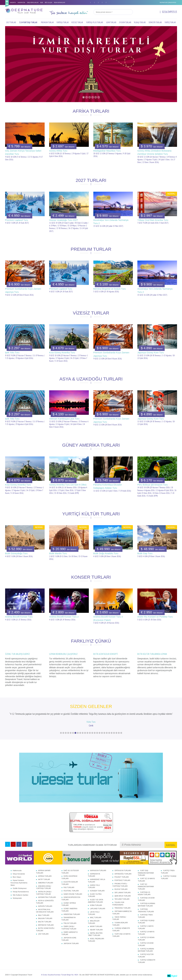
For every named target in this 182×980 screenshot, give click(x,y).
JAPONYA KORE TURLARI (69, 939)
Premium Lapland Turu (17, 220)
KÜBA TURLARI (96, 905)
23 (114, 733)
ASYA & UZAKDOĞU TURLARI (45, 902)
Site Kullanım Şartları (21, 895)
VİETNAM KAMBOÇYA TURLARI (122, 912)
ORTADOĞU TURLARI (123, 874)
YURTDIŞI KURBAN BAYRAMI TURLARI (146, 905)
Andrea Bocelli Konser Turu (19, 617)
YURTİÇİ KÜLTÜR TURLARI (146, 956)
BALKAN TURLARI (45, 918)
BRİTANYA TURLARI (46, 925)
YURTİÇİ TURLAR (170, 22)
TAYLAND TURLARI (122, 899)
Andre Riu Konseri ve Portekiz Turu (155, 617)
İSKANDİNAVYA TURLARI (69, 919)
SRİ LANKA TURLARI (123, 893)
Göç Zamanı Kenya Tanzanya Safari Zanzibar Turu (23, 152)
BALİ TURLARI (44, 915)
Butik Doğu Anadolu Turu (106, 553)
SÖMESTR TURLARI (155, 22)
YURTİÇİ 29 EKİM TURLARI (146, 944)
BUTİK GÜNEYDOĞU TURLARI (45, 929)
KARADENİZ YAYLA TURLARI (96, 881)
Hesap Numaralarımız (21, 892)
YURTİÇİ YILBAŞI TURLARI (169, 877)
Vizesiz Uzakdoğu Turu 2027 (64, 220)
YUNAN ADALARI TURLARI (120, 924)
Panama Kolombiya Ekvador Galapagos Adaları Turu (108, 486)
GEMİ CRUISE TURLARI (73, 894)
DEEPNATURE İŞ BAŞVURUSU (168, 2)
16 (97, 733)
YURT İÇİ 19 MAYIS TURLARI (146, 880)
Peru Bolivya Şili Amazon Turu (153, 485)
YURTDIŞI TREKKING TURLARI (146, 910)
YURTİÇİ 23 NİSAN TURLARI (146, 939)
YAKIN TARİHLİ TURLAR (119, 918)
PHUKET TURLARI (122, 877)
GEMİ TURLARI (111, 22)
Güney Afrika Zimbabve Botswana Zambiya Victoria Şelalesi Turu (154, 152)
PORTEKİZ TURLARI (122, 880)
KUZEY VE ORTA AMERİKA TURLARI (95, 901)
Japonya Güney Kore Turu (151, 352)
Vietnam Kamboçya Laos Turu (64, 419)
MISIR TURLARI (96, 926)
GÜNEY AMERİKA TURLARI (69, 910)
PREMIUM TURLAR (47, 22)
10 (83, 733)
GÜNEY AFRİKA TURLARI (69, 904)
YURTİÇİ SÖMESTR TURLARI (146, 961)
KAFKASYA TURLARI (98, 870)
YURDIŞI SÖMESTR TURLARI (121, 929)
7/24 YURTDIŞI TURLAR (28, 22)
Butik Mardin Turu (58, 553)
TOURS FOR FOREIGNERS (118, 904)
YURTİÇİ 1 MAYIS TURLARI (146, 927)
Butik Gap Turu (145, 553)
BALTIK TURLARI (45, 922)
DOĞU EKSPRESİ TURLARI (69, 877)
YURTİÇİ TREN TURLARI (168, 872)
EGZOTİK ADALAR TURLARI (70, 883)
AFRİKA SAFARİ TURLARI (43, 872)
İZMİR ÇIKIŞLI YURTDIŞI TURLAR (69, 928)
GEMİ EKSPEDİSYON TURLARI (71, 898)
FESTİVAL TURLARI (71, 891)
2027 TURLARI (11, 22)
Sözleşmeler (17, 898)
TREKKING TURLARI (122, 908)
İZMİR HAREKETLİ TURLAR (70, 933)
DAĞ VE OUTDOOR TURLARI (70, 872)
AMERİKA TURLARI (46, 883)
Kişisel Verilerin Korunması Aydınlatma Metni (19, 883)
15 (95, 733)
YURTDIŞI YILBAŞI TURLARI (146, 922)
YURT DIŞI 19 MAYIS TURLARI (121, 935)
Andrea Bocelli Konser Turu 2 (64, 617)
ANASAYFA (13, 2)
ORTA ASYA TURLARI (123, 870)
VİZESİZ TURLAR (77, 22)
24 (116, 733)
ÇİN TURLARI (43, 934)
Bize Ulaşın (17, 877)
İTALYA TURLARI (70, 923)
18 (102, 733)
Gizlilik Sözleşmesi (20, 888)
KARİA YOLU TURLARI (94, 886)
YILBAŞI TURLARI (140, 22)
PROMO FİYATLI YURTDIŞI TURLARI (120, 885)
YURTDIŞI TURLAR (63, 22)
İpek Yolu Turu (12, 352)
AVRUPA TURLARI (45, 906)
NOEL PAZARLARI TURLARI (96, 940)
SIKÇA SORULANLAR (33, 2)
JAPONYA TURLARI (71, 943)
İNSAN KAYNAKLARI (60, 2)
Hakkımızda (17, 870)
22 (112, 733)
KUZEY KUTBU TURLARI (95, 895)
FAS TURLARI (69, 887)
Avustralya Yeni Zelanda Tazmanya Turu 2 (111, 222)
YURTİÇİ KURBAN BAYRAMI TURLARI (146, 950)
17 (100, 733)
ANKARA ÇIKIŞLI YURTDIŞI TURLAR (44, 887)
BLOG (42, 2)
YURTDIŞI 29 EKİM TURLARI (146, 899)
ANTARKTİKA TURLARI (47, 897)
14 (92, 733)
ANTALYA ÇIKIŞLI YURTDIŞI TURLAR (44, 893)
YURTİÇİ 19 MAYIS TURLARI (146, 933)
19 (104, 733)
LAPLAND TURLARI (98, 909)
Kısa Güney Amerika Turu (62, 352)
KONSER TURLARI (97, 891)
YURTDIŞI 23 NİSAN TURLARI (144, 893)
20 (107, 733)
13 (90, 733)
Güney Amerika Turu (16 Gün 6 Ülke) (68, 485)
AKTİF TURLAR (44, 879)
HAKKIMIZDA (21, 2)
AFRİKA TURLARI (45, 876)
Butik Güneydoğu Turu (16, 553)
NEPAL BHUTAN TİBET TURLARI (95, 934)
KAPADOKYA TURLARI (94, 875)
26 (121, 733)
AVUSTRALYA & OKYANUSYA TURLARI (45, 911)
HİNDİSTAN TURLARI (72, 914)
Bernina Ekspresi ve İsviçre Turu (110, 289)
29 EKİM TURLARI (125, 22)
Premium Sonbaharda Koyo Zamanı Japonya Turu (23, 290)
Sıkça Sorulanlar (19, 874)
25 (119, 733)
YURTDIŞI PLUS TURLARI (95, 22)
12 (87, 733)
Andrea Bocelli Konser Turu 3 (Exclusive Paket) (108, 618)
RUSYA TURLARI (121, 889)
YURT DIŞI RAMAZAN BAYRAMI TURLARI (146, 873)
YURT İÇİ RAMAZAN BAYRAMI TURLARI (146, 887)
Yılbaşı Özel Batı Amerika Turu (153, 220)
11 (85, 733)
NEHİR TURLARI (96, 930)
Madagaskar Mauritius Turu (107, 151)
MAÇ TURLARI (96, 917)
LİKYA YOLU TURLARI (94, 913)
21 (109, 733)
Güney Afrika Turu (58, 151)
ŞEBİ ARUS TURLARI (123, 896)
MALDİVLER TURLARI (94, 922)
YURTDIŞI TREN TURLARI (145, 916)
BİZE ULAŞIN (48, 2)
